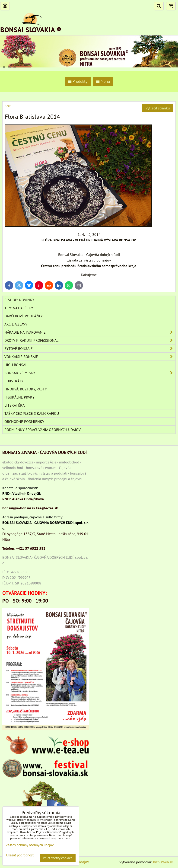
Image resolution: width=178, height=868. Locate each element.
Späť (8, 106)
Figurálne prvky (19, 397)
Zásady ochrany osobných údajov (30, 845)
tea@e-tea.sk (47, 508)
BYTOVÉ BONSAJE (90, 348)
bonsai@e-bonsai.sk (19, 508)
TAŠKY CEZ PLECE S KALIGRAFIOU (32, 413)
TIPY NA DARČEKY (19, 308)
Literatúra (14, 405)
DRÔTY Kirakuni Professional (90, 340)
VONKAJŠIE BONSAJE (90, 357)
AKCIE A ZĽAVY (16, 324)
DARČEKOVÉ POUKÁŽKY (24, 316)
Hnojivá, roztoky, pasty (26, 389)
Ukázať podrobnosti (20, 855)
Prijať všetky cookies (58, 858)
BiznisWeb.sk (163, 862)
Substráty (14, 381)
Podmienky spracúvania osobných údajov (43, 430)
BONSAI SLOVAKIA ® (31, 30)
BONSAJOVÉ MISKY (90, 373)
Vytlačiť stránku (158, 108)
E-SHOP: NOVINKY (19, 300)
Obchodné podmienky (24, 421)
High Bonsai (15, 365)
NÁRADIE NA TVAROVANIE (90, 332)
